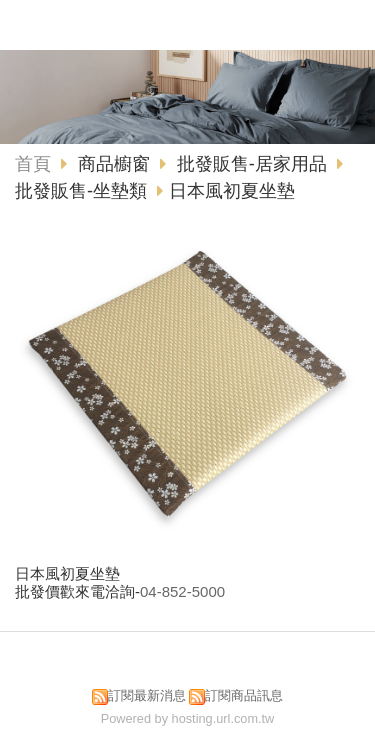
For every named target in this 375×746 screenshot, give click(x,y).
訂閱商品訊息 (244, 695)
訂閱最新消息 (147, 695)
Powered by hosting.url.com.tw (188, 718)
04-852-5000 (182, 591)
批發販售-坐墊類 (81, 191)
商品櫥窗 (116, 164)
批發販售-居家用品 (252, 164)
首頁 (33, 164)
